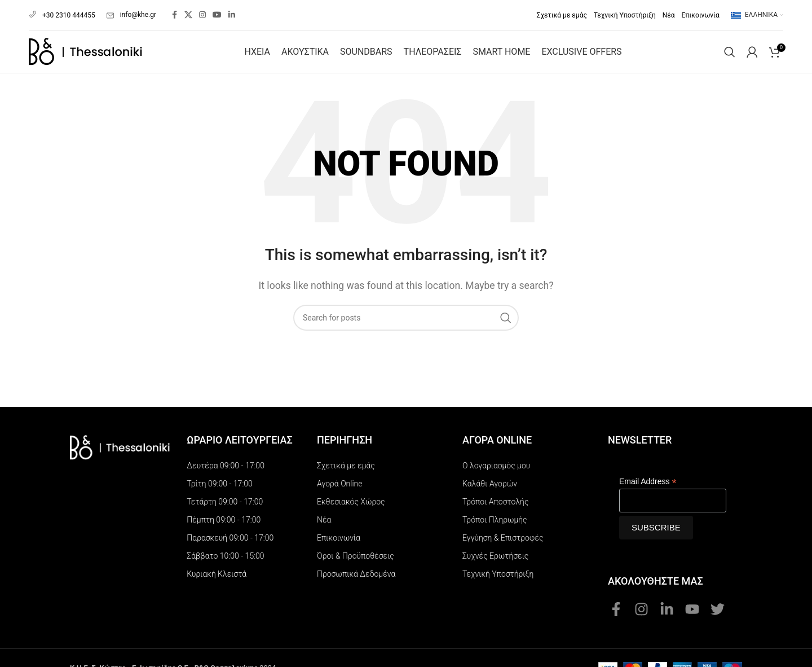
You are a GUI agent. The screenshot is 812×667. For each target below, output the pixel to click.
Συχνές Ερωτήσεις (495, 548)
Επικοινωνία (339, 530)
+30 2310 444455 (62, 11)
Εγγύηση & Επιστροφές (503, 530)
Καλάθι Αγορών (490, 476)
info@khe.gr (131, 11)
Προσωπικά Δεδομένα (356, 566)
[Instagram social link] (202, 11)
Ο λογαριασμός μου (496, 458)
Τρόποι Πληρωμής (495, 512)
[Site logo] (85, 43)
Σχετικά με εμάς (346, 458)
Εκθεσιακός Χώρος (351, 494)
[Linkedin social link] (232, 11)
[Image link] (120, 439)
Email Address (648, 474)
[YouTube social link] (217, 11)
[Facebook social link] (174, 11)
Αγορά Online (339, 476)
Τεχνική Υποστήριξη (498, 566)
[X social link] (188, 11)
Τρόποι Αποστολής (495, 494)
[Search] (730, 44)
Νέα (324, 512)
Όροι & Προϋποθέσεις (356, 548)
